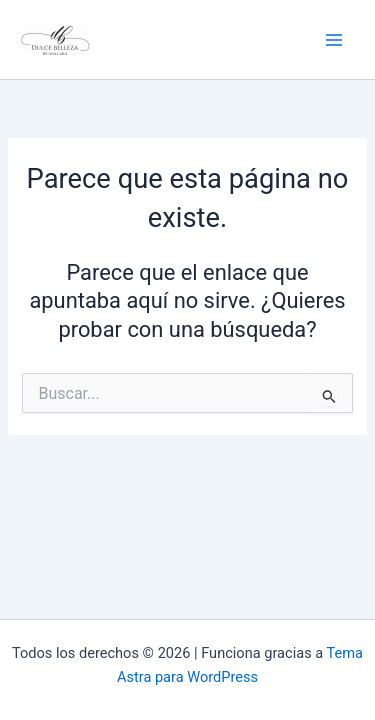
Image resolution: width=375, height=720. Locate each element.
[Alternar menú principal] (334, 40)
